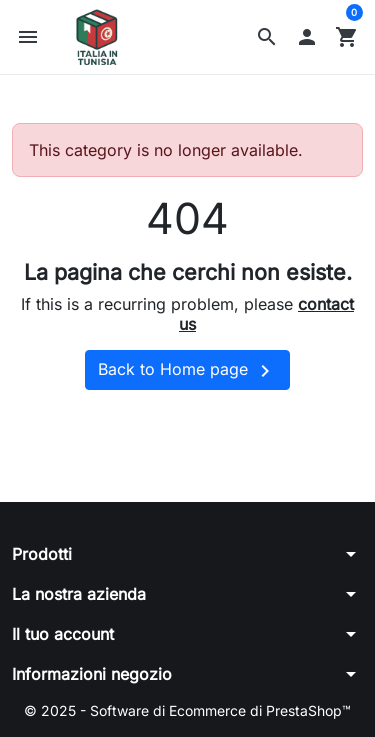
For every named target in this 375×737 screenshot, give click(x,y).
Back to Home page (187, 371)
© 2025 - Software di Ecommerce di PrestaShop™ (187, 710)
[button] (267, 37)
